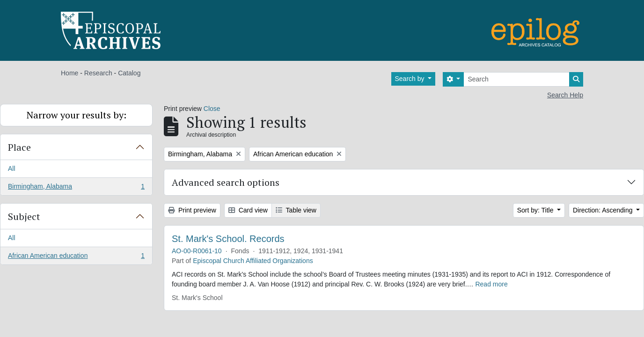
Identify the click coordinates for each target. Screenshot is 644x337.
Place (19, 147)
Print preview (192, 210)
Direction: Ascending (604, 210)
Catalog (129, 73)
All (12, 168)
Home (70, 73)
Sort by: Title (536, 210)
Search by (411, 79)
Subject (24, 216)
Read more (491, 284)
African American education (76, 257)
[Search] (516, 79)
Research (98, 73)
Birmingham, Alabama (76, 188)
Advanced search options (226, 182)
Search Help (565, 95)
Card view (248, 210)
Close (212, 109)
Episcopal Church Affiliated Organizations (253, 261)
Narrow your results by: (77, 115)
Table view (296, 210)
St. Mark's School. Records (228, 239)
